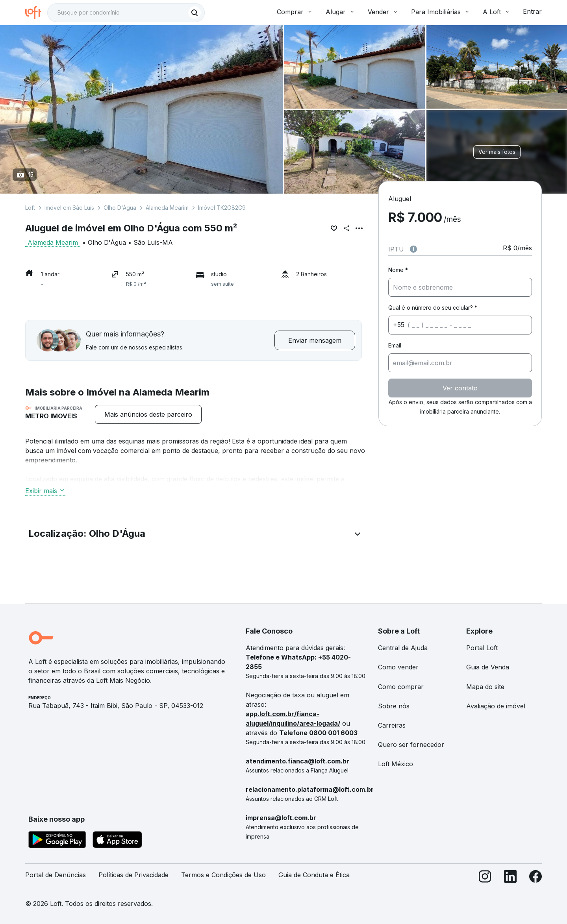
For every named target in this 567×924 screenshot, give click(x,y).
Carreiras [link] (392, 725)
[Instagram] (485, 878)
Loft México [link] (396, 764)
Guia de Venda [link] (488, 667)
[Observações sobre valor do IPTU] (413, 249)
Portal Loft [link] (482, 648)
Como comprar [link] (401, 687)
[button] (195, 535)
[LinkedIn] (510, 878)
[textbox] (126, 13)
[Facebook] (535, 878)
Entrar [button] (532, 11)
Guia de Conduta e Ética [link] (314, 875)
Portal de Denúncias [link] (56, 875)
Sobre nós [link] (394, 706)
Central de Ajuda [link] (403, 648)
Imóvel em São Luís (69, 208)
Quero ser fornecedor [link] (411, 745)
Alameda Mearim (167, 208)
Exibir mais (45, 491)
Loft (30, 208)
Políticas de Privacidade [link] (133, 875)
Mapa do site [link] (485, 687)
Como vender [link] (398, 667)
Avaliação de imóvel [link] (496, 706)
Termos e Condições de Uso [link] (223, 875)
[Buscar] (195, 13)
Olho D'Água (120, 208)
